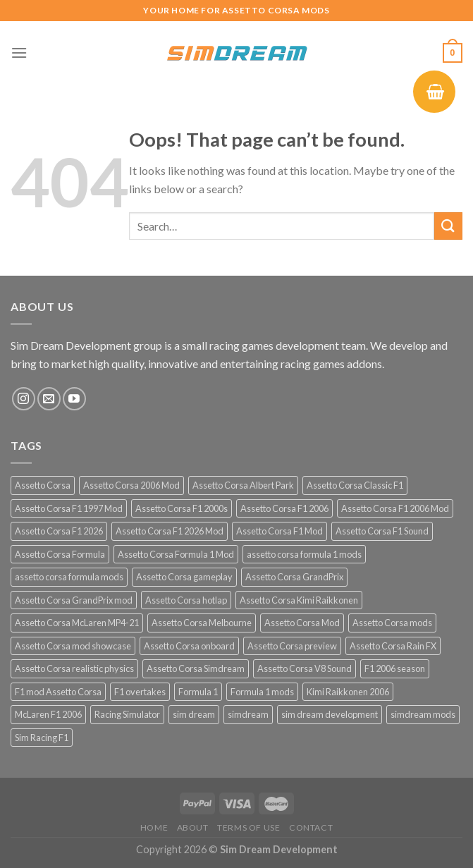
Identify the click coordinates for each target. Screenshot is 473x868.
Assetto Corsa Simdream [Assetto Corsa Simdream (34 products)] (196, 668)
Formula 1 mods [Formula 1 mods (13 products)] (262, 692)
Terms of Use (248, 827)
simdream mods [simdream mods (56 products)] (423, 714)
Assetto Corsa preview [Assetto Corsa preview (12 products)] (292, 646)
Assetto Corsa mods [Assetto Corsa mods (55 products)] (392, 623)
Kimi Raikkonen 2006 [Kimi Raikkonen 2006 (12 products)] (348, 692)
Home (154, 827)
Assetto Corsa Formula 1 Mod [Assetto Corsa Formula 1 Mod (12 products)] (176, 554)
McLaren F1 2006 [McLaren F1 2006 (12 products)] (48, 714)
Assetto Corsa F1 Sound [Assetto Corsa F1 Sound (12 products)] (382, 531)
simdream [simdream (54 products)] (248, 714)
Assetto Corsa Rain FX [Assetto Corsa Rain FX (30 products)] (393, 646)
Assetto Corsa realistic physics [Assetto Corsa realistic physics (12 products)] (74, 668)
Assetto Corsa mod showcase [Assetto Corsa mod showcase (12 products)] (73, 646)
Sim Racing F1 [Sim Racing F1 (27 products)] (42, 738)
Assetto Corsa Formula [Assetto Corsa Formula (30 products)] (60, 554)
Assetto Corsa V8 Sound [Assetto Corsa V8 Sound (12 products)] (305, 668)
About (193, 827)
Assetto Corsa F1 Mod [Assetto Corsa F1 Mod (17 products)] (279, 531)
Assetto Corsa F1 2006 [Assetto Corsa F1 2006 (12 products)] (284, 508)
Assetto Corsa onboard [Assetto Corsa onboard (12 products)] (189, 646)
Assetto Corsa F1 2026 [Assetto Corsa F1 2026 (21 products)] (59, 531)
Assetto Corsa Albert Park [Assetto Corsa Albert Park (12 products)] (243, 485)
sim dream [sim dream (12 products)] (194, 714)
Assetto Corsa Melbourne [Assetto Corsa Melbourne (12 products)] (202, 623)
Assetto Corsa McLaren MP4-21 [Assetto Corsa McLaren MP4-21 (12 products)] (77, 623)
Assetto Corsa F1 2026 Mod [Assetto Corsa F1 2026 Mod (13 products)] (170, 531)
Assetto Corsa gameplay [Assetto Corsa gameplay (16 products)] (184, 577)
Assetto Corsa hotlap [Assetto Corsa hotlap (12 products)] (186, 600)
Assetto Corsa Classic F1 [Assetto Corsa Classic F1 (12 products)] (355, 485)
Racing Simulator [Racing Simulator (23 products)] (127, 714)
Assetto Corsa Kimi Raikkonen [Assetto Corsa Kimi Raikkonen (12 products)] (299, 600)
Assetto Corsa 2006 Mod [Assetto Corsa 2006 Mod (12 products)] (131, 485)
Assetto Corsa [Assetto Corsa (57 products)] (43, 485)
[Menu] (19, 53)
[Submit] (448, 226)
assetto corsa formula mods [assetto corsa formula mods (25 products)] (69, 577)
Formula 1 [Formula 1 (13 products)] (198, 692)
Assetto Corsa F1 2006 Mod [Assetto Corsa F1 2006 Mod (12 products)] (395, 508)
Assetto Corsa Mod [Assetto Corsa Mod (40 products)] (302, 623)
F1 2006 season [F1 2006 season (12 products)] (395, 668)
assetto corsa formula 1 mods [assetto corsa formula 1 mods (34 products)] (304, 554)
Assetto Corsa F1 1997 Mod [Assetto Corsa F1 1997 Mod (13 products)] (69, 508)
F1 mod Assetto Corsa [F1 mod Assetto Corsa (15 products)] (58, 692)
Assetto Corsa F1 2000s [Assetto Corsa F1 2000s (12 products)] (182, 508)
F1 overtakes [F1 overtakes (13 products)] (140, 692)
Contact (311, 827)
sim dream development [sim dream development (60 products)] (330, 714)
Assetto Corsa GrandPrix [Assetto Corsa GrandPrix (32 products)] (294, 577)
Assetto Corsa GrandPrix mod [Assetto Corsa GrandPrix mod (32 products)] (74, 600)
